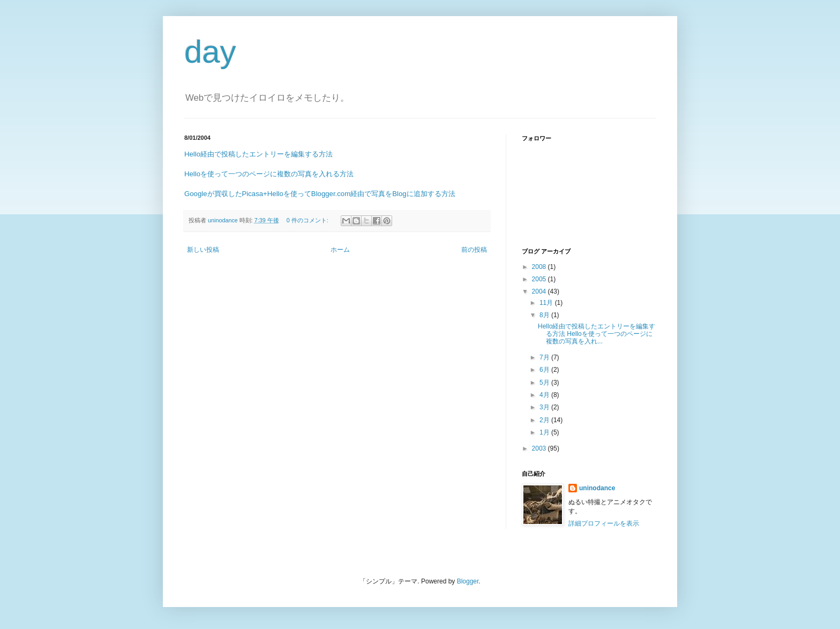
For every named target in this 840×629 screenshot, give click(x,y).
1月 (545, 432)
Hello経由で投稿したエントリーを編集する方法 (258, 154)
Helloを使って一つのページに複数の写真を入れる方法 (269, 174)
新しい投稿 (203, 250)
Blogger (468, 581)
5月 (545, 383)
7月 (545, 357)
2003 (540, 448)
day (210, 52)
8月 (545, 315)
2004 (540, 291)
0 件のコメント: (308, 220)
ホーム (340, 250)
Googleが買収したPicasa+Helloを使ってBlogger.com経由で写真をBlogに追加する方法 (320, 194)
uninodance (597, 488)
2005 (540, 279)
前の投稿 (474, 250)
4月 (545, 395)
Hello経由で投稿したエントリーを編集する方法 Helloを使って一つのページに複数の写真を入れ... (597, 334)
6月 (545, 370)
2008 (540, 267)
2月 (545, 420)
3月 (545, 407)
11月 (547, 303)
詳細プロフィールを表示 (604, 523)
